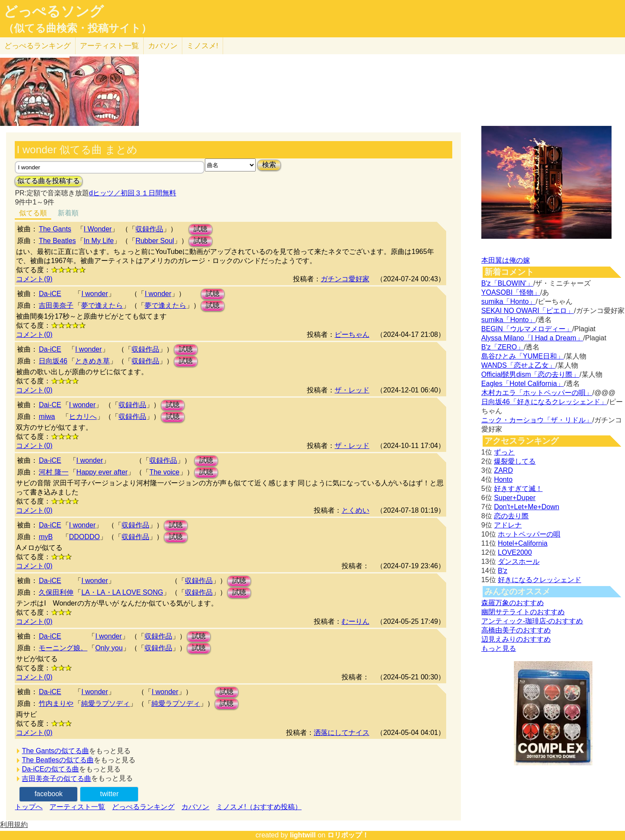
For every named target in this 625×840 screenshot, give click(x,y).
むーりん (355, 621)
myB (46, 537)
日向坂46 (53, 361)
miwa (47, 417)
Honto (503, 479)
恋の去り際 (511, 516)
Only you (109, 648)
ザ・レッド (352, 390)
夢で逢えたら (102, 305)
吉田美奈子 (56, 305)
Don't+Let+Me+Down (526, 507)
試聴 (201, 229)
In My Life (99, 241)
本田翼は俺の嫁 (506, 260)
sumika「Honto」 (508, 301)
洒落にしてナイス (342, 733)
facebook (48, 794)
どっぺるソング (54, 11)
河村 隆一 (53, 472)
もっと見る (499, 648)
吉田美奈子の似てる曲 (56, 779)
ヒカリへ (83, 417)
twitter (110, 794)
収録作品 (149, 229)
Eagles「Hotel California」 (523, 384)
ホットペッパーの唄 (529, 534)
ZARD (503, 470)
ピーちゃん (352, 334)
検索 (269, 165)
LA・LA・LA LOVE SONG (122, 592)
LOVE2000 (515, 552)
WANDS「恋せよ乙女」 (518, 365)
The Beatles (57, 241)
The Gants (55, 229)
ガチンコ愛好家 (345, 279)
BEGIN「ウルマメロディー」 (527, 329)
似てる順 (33, 213)
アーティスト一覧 (77, 807)
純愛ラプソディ (105, 703)
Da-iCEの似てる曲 (50, 769)
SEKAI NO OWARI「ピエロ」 (528, 311)
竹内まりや (56, 703)
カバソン (163, 46)
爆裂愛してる (515, 461)
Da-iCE (50, 294)
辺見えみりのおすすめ (516, 639)
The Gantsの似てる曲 (55, 751)
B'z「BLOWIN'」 (507, 283)
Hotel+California (523, 543)
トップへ (29, 807)
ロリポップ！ (348, 835)
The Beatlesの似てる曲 (58, 760)
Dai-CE (50, 405)
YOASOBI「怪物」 (511, 292)
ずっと (504, 452)
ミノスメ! (202, 46)
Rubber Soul (155, 241)
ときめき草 (92, 361)
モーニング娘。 (63, 648)
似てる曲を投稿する (49, 181)
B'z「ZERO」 (503, 347)
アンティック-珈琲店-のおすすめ (532, 621)
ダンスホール (519, 562)
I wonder (94, 294)
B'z (503, 571)
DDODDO (84, 537)
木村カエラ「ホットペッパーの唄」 (537, 393)
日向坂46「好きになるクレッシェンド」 (544, 402)
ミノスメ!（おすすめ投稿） (259, 807)
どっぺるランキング (143, 807)
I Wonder (98, 229)
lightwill (303, 835)
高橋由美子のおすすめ (516, 630)
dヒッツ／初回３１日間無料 (133, 193)
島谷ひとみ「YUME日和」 (523, 356)
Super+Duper (515, 498)
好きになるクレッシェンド (539, 580)
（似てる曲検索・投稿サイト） (77, 28)
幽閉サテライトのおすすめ (523, 612)
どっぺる (38, 46)
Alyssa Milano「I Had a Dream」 (532, 338)
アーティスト (109, 46)
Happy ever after (102, 472)
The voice (164, 472)
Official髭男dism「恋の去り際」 (530, 374)
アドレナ (508, 525)
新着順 (68, 213)
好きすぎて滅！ (518, 489)
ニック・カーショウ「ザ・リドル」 (537, 420)
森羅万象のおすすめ (513, 603)
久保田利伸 (56, 592)
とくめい (355, 510)
